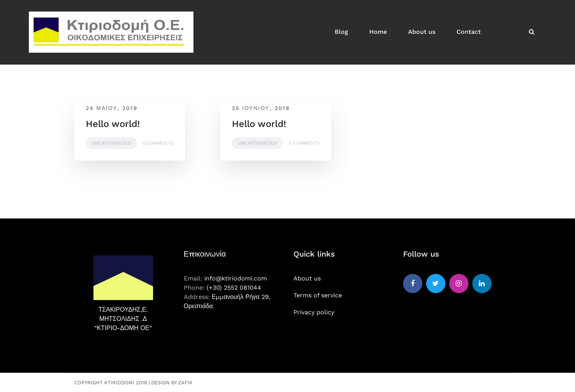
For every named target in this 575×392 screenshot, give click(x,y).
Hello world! (113, 124)
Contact (469, 32)
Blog (341, 32)
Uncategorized (111, 143)
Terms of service (318, 295)
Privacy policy (314, 312)
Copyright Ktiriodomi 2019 (111, 383)
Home (378, 32)
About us (422, 32)
